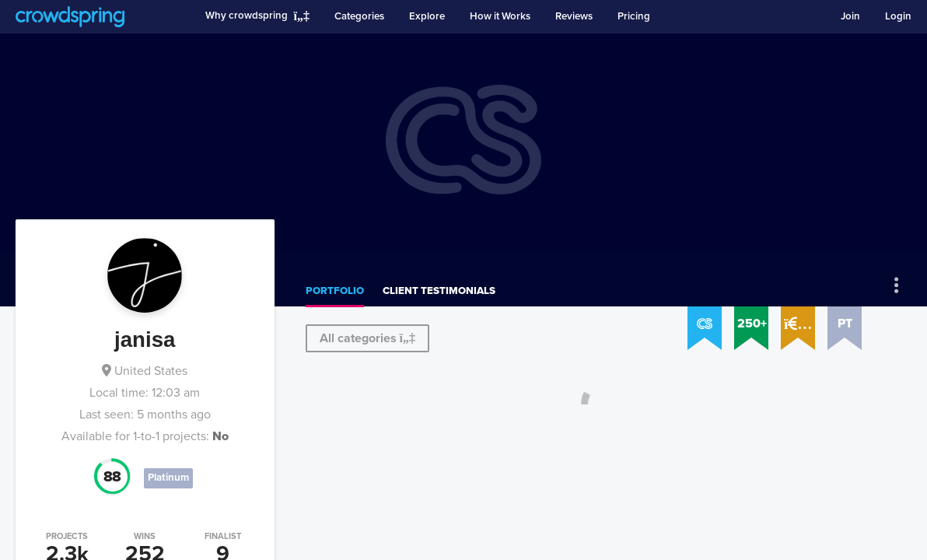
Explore (427, 16)
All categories (367, 338)
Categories (359, 16)
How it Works (500, 16)
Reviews (574, 16)
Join (850, 16)
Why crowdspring (247, 16)
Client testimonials (439, 291)
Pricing (634, 16)
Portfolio (335, 291)
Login (898, 16)
